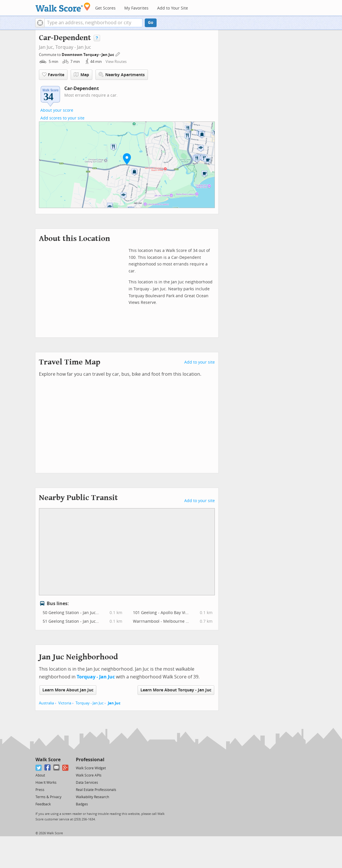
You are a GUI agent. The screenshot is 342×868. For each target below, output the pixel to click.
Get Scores (105, 8)
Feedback (43, 804)
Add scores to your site (62, 118)
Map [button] (81, 75)
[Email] (57, 768)
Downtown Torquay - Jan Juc (88, 55)
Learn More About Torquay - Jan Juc (176, 690)
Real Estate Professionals (96, 790)
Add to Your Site (173, 8)
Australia (46, 703)
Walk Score (48, 760)
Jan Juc (114, 703)
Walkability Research (92, 797)
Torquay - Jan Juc (73, 47)
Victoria (65, 703)
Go (151, 23)
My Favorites (136, 8)
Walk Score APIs (89, 775)
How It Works (46, 783)
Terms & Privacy (48, 797)
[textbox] (94, 23)
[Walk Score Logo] (63, 7)
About (40, 775)
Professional (90, 760)
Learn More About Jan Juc (68, 690)
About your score (57, 110)
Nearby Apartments (122, 75)
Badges (82, 804)
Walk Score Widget (91, 768)
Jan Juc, (47, 47)
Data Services (87, 783)
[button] (40, 23)
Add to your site (200, 362)
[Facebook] (48, 768)
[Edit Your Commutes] (118, 54)
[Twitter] (39, 768)
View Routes (116, 62)
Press (40, 790)
